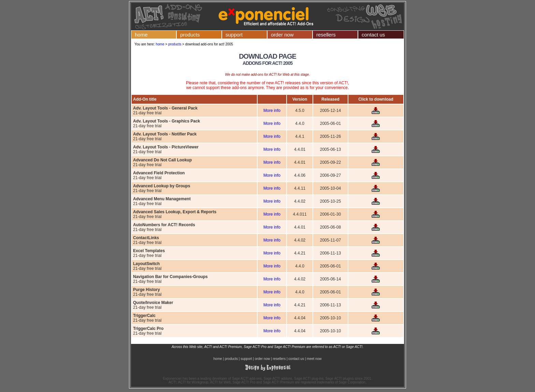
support (234, 35)
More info (272, 111)
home (141, 35)
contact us (373, 35)
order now (282, 35)
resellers (326, 35)
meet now (314, 359)
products (190, 35)
